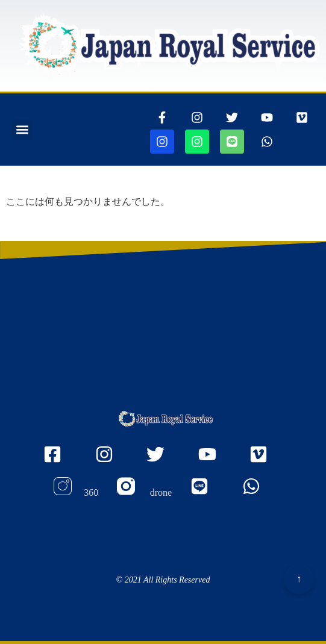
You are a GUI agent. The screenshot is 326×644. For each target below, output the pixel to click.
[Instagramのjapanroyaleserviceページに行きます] (112, 461)
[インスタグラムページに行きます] (197, 117)
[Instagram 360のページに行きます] (75, 493)
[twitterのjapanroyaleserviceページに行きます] (163, 461)
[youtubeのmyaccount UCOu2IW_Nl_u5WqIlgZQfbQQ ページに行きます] (215, 461)
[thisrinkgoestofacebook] (162, 117)
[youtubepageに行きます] (267, 117)
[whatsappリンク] (267, 142)
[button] (22, 130)
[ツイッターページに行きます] (232, 117)
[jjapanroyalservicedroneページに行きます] (197, 142)
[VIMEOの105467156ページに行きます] (302, 117)
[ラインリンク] (232, 142)
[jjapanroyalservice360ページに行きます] (162, 142)
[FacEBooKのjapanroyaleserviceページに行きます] (60, 461)
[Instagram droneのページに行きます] (144, 493)
